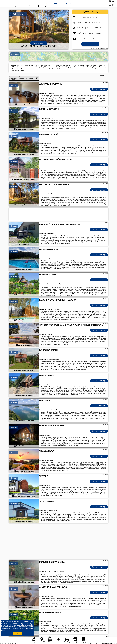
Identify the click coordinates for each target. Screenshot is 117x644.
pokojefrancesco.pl (58, 3)
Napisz (115, 643)
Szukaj (90, 44)
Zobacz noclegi (99, 89)
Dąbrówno (13, 86)
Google (31, 622)
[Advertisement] (58, 542)
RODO (3, 630)
